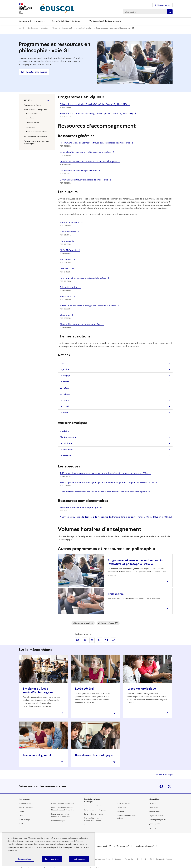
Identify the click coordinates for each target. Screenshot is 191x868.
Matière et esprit (68, 437)
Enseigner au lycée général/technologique (77, 28)
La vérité (64, 412)
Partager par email (106, 640)
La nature (65, 388)
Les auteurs (30, 118)
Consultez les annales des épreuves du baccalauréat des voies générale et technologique (104, 492)
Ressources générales (34, 113)
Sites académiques (58, 821)
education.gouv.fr (25, 803)
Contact (118, 859)
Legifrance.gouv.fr (156, 816)
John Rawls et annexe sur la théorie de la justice (83, 278)
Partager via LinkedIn (99, 640)
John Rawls (66, 269)
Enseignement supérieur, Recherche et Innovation (60, 815)
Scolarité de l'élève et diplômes (66, 21)
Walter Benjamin (68, 232)
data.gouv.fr (103, 846)
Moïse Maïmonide (69, 250)
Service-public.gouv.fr (157, 820)
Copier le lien (114, 640)
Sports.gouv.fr (155, 828)
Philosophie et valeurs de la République (79, 508)
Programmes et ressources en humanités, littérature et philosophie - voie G (136, 562)
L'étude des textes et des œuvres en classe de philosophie (89, 161)
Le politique (66, 443)
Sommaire (28, 100)
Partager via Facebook (78, 640)
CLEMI (21, 824)
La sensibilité (66, 449)
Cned (21, 816)
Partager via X (85, 640)
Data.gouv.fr (154, 807)
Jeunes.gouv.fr (155, 824)
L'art (62, 363)
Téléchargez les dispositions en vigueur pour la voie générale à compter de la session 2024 (104, 473)
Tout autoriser (79, 859)
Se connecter (164, 5)
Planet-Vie (120, 811)
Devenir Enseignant (26, 807)
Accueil (22, 28)
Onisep (21, 811)
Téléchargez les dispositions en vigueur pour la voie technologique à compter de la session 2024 (107, 482)
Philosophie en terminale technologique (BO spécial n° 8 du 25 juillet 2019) (97, 113)
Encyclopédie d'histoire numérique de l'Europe (93, 819)
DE (139, 859)
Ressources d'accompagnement (36, 110)
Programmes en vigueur (32, 105)
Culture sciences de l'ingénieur (95, 810)
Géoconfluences (90, 825)
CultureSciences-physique (94, 814)
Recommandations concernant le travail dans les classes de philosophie (95, 143)
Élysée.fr (153, 803)
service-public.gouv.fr (145, 846)
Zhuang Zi (66, 315)
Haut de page (166, 774)
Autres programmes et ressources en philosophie (36, 142)
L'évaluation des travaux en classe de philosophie (84, 180)
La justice (65, 369)
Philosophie (116, 594)
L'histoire (64, 431)
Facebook (161, 786)
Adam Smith (66, 296)
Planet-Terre (121, 807)
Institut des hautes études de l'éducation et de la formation (62, 809)
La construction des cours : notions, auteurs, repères (86, 152)
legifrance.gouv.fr (122, 846)
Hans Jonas (66, 241)
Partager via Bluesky (92, 640)
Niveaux (55, 28)
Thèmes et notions (33, 123)
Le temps (64, 400)
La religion (65, 394)
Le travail (64, 406)
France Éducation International (63, 803)
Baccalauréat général (37, 755)
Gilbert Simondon (69, 287)
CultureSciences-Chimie (93, 806)
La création (65, 456)
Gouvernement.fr (156, 811)
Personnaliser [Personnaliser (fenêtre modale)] (25, 859)
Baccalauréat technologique (94, 755)
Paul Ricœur (66, 259)
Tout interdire (52, 859)
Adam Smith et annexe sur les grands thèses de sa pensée (88, 306)
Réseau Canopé (24, 820)
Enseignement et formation (31, 21)
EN (145, 859)
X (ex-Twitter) (169, 786)
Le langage (65, 375)
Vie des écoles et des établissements (105, 21)
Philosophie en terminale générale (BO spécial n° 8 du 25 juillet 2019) (94, 104)
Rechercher (170, 12)
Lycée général (84, 689)
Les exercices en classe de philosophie (79, 170)
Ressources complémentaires (37, 132)
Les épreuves (30, 127)
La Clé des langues (123, 803)
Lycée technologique (142, 689)
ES (151, 859)
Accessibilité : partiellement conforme (97, 859)
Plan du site (129, 859)
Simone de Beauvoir (70, 222)
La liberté (65, 382)
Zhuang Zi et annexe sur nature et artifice (80, 324)
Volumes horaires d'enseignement (36, 136)
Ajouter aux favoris (36, 72)
